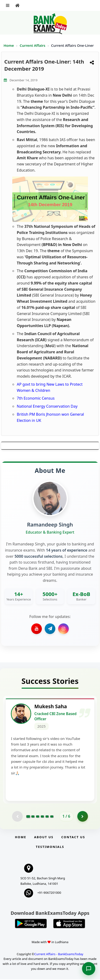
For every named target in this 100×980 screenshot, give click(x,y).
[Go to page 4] (42, 817)
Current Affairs (33, 45)
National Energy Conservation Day (47, 406)
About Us (44, 838)
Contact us (73, 838)
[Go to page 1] (28, 817)
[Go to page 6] (52, 817)
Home (9, 45)
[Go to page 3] (38, 817)
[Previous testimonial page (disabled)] (17, 817)
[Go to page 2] (33, 817)
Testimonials (50, 847)
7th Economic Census (36, 398)
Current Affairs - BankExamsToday (59, 955)
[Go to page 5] (47, 817)
